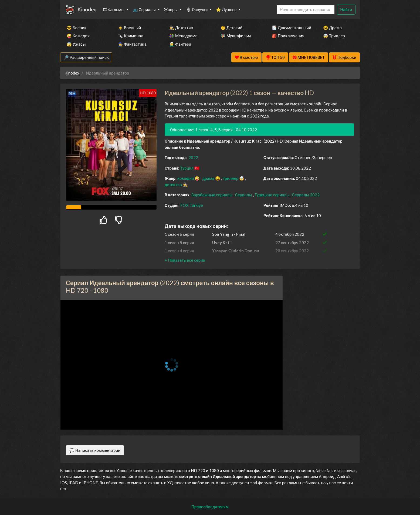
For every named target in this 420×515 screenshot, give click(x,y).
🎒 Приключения (288, 36)
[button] (185, 260)
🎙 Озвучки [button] (197, 9)
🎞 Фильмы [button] (114, 9)
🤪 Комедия (78, 36)
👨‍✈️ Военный (129, 28)
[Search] (306, 10)
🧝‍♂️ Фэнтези (180, 44)
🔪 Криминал (131, 36)
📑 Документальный (290, 28)
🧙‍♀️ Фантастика (132, 44)
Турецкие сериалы (272, 195)
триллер (231, 178)
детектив (174, 184)
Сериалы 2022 (306, 195)
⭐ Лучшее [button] (227, 9)
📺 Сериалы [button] (145, 9)
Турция (187, 168)
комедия (186, 178)
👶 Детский (231, 28)
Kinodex (87, 9)
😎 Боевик (77, 28)
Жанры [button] (171, 9)
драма (209, 178)
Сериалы (244, 195)
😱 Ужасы (76, 44)
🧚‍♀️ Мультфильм (236, 36)
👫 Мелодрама (183, 36)
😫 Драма (332, 28)
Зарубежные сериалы (212, 195)
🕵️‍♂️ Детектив (181, 28)
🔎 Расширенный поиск (86, 57)
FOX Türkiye (192, 205)
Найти (346, 9)
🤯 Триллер (334, 36)
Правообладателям (210, 507)
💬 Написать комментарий (95, 450)
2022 (193, 157)
